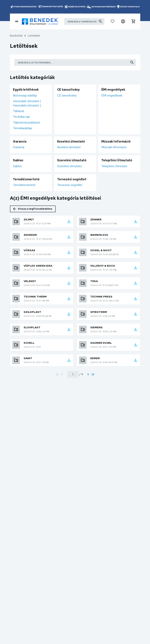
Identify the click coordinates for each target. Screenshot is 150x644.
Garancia (19, 147)
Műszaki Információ (114, 147)
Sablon (17, 166)
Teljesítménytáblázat (26, 123)
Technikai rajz (21, 117)
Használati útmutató (27, 103)
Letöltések (34, 36)
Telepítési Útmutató (114, 166)
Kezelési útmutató (69, 147)
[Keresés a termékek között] (84, 21)
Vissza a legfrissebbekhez (35, 209)
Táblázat (19, 111)
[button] (123, 21)
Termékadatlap (23, 128)
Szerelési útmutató (69, 166)
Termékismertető (24, 185)
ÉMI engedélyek (112, 95)
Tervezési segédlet (70, 185)
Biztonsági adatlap (25, 95)
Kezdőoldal (16, 36)
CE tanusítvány (67, 95)
